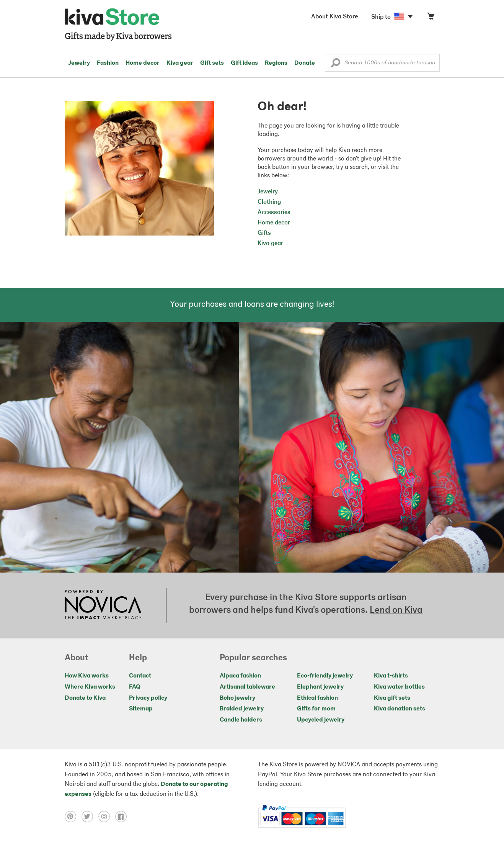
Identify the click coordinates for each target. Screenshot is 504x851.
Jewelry (79, 63)
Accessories (274, 213)
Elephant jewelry (320, 687)
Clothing (269, 202)
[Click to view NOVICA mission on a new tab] (103, 606)
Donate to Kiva (85, 698)
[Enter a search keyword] (382, 63)
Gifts (264, 233)
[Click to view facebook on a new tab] (123, 817)
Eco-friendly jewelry (325, 676)
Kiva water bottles (399, 687)
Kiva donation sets (400, 709)
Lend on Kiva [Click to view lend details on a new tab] (396, 610)
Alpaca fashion (240, 676)
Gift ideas (244, 63)
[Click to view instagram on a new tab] (107, 817)
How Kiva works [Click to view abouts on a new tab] (87, 676)
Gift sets (212, 63)
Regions (276, 63)
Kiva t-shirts (391, 676)
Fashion (108, 63)
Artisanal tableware (247, 687)
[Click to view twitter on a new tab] (90, 817)
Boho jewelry (237, 698)
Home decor (143, 63)
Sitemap (141, 709)
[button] (335, 65)
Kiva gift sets (392, 698)
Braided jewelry (242, 709)
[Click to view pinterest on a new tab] (73, 817)
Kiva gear (180, 63)
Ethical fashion (317, 698)
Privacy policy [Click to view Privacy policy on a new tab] (148, 698)
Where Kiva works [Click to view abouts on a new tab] (90, 687)
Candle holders (241, 720)
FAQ (135, 687)
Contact (140, 676)
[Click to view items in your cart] (431, 18)
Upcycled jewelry (321, 720)
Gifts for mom (316, 709)
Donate (305, 63)
